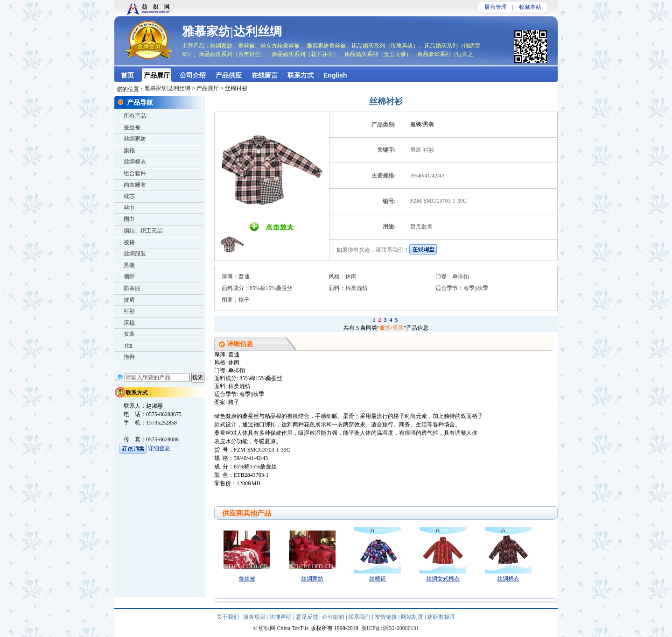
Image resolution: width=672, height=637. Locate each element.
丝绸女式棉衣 (443, 579)
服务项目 (255, 617)
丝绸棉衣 (508, 579)
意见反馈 (308, 617)
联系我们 (360, 617)
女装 (129, 334)
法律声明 (281, 617)
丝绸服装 (135, 254)
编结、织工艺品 (143, 231)
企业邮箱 (334, 617)
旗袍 (129, 150)
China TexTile (293, 628)
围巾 (129, 219)
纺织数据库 (441, 617)
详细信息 (159, 448)
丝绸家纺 (312, 579)
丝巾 (129, 208)
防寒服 (132, 288)
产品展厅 (208, 88)
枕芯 (129, 196)
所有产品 (135, 116)
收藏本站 (530, 7)
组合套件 (135, 173)
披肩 (129, 300)
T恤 (128, 346)
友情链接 (387, 617)
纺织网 (267, 628)
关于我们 (228, 617)
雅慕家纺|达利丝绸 (232, 32)
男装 (129, 265)
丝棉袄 (378, 579)
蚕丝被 (247, 579)
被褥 (129, 242)
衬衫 (129, 311)
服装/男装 (391, 328)
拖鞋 (129, 357)
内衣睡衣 (135, 185)
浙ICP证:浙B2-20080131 (390, 628)
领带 (129, 276)
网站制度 (413, 617)
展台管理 (496, 7)
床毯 (129, 323)
